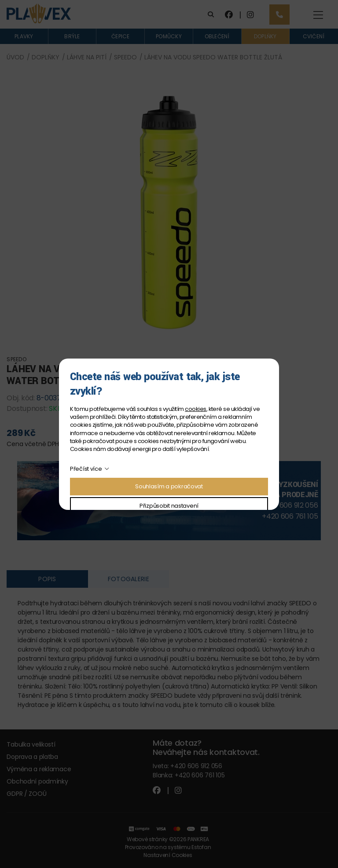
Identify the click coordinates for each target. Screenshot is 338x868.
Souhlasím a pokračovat (169, 486)
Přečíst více (86, 469)
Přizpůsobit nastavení (169, 506)
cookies (195, 409)
